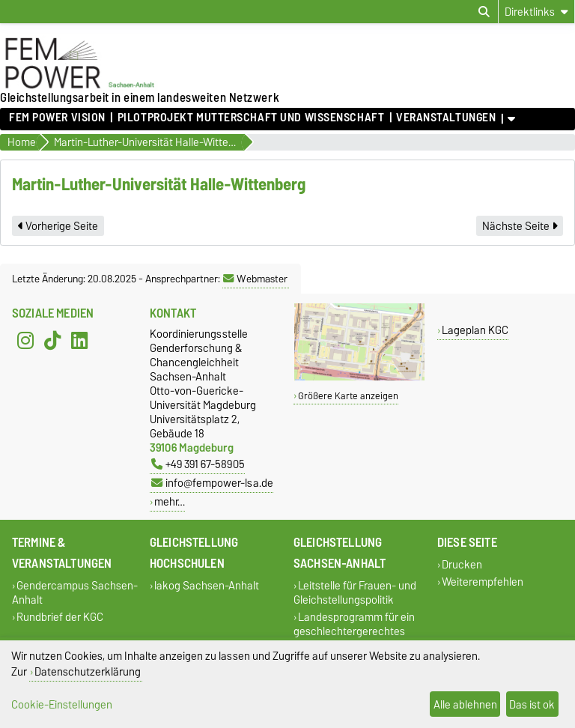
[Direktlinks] (536, 12)
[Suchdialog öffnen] (484, 12)
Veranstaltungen (446, 118)
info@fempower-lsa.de (212, 483)
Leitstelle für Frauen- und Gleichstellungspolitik (355, 592)
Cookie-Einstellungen (62, 704)
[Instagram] (25, 340)
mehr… (170, 501)
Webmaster (255, 279)
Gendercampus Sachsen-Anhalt (75, 592)
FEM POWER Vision (57, 118)
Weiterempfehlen (483, 582)
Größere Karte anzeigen (348, 396)
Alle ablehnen (465, 704)
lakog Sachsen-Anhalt (207, 585)
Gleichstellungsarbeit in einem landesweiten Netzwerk (140, 97)
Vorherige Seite (58, 226)
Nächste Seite (520, 226)
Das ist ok (532, 704)
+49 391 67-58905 (198, 464)
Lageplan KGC (475, 330)
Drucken (462, 564)
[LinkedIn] (79, 340)
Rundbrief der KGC (60, 617)
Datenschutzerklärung (88, 671)
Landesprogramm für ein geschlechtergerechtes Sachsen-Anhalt (354, 631)
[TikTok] (52, 340)
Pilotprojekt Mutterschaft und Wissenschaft (251, 118)
